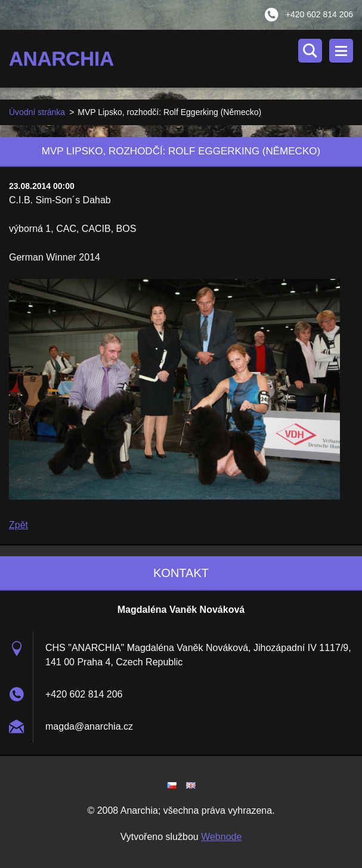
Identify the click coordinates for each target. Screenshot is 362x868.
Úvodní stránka (37, 112)
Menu (341, 51)
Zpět (18, 525)
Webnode (221, 837)
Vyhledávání (310, 51)
